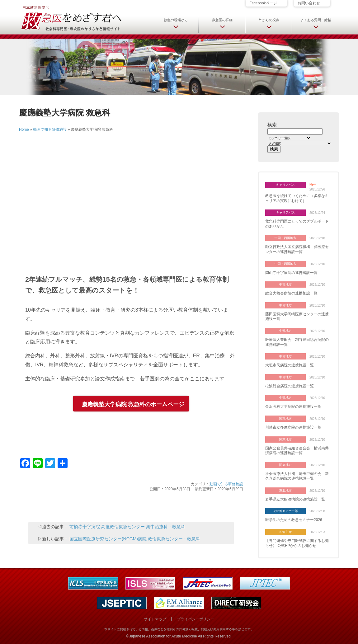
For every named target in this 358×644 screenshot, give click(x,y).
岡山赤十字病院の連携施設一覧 (291, 273)
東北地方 (285, 490)
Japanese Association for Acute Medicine (163, 636)
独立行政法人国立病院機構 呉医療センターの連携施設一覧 (297, 249)
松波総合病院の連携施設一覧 (290, 386)
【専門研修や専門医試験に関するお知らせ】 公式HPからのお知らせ (297, 543)
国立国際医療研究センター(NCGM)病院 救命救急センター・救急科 (135, 539)
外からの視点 (269, 20)
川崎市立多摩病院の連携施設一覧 (293, 427)
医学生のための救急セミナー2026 (294, 520)
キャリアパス (285, 185)
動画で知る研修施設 (50, 129)
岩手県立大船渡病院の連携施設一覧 (295, 499)
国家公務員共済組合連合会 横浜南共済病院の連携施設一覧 (297, 451)
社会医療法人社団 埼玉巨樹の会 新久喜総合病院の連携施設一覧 (297, 476)
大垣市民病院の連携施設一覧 (290, 365)
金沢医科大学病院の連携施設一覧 (293, 407)
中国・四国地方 (285, 238)
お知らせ (285, 532)
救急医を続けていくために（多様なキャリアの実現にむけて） (297, 198)
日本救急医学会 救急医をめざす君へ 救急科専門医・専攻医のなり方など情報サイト (71, 18)
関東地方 (285, 418)
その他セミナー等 (285, 511)
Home (24, 129)
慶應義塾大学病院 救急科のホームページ (133, 404)
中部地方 (285, 284)
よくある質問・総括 (316, 20)
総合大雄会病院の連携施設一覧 (291, 293)
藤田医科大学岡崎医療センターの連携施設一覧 (297, 317)
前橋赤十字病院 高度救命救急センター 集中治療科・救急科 (127, 527)
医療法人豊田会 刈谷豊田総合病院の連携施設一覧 (297, 342)
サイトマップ (155, 619)
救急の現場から (176, 20)
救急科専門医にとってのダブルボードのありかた (297, 224)
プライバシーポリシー (195, 619)
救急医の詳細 (222, 20)
